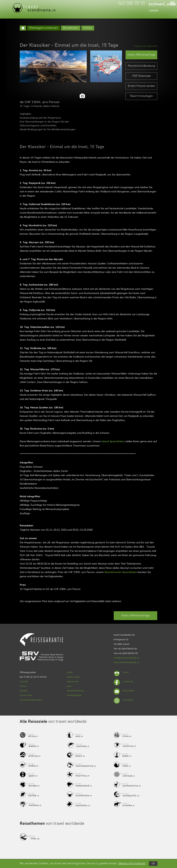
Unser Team (26, 695)
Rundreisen (71, 28)
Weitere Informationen (132, 864)
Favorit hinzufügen (141, 96)
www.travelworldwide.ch (126, 662)
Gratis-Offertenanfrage (141, 55)
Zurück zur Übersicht (146, 46)
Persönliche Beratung (141, 66)
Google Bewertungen (31, 700)
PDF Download (141, 76)
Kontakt (24, 681)
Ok (153, 864)
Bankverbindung (75, 691)
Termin (23, 686)
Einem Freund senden (141, 86)
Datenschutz (73, 677)
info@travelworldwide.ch (126, 658)
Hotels (88, 28)
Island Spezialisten (113, 441)
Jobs (69, 686)
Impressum (73, 681)
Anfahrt (24, 691)
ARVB (70, 672)
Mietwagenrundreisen (44, 28)
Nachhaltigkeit (74, 695)
